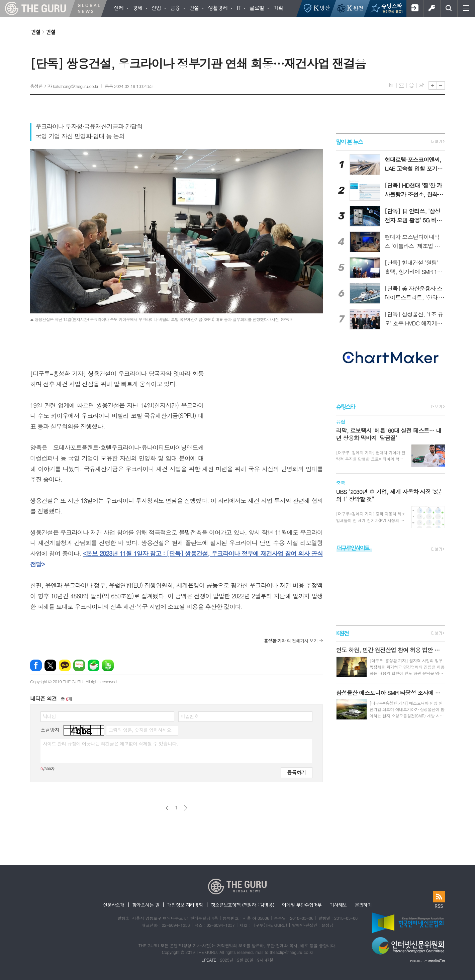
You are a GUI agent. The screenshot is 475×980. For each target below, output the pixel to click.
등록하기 (296, 772)
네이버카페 (93, 665)
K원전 (342, 633)
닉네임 (49, 716)
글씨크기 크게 (433, 85)
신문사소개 (114, 905)
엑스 (50, 665)
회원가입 (415, 8)
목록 (391, 86)
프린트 (411, 86)
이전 (167, 808)
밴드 (108, 665)
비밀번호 (189, 716)
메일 (401, 86)
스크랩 (421, 86)
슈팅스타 (346, 407)
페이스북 (36, 665)
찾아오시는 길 (146, 905)
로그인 (432, 8)
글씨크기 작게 (441, 85)
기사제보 (338, 905)
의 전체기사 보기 (291, 641)
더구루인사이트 (353, 548)
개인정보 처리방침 (185, 905)
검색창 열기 (449, 8)
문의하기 (363, 905)
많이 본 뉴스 (349, 142)
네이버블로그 (79, 665)
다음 (185, 808)
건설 (35, 32)
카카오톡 (65, 665)
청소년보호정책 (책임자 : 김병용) (243, 905)
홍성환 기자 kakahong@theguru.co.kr (64, 86)
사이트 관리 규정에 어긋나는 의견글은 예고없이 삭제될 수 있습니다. (110, 744)
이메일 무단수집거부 (302, 905)
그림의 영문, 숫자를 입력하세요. (140, 730)
